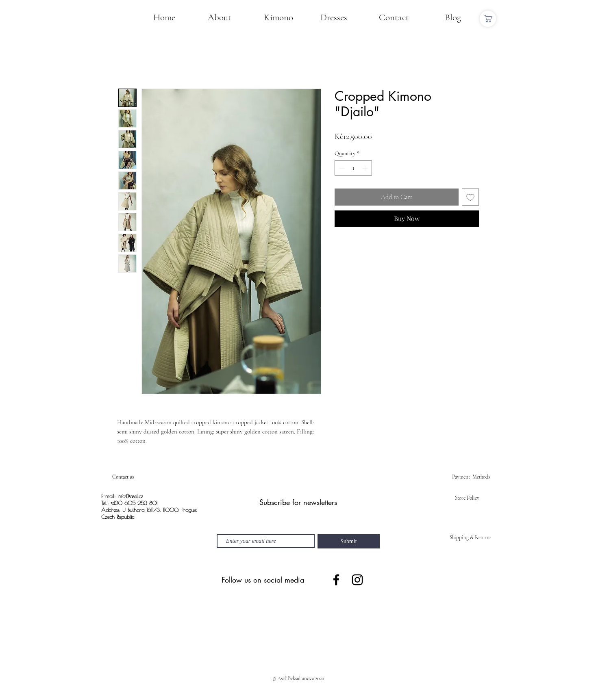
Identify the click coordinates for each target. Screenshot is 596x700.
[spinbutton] (353, 168)
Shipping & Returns (470, 537)
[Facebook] (336, 580)
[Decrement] (341, 168)
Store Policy (467, 498)
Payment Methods (471, 477)
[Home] (164, 17)
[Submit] (349, 541)
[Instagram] (357, 580)
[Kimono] (278, 17)
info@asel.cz (130, 496)
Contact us (123, 477)
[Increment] (366, 168)
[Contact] (394, 17)
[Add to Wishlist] (470, 197)
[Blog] (453, 17)
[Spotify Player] (298, 632)
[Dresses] (334, 17)
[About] (220, 17)
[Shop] (488, 19)
